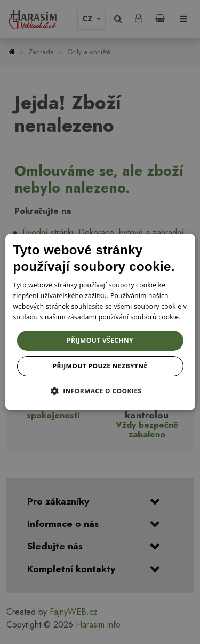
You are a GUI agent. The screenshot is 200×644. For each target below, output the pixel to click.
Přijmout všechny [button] (100, 340)
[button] (100, 391)
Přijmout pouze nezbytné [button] (100, 366)
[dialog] (100, 322)
